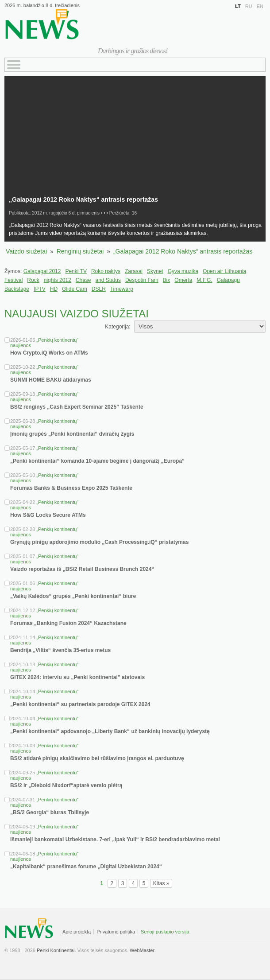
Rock (33, 280)
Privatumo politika (116, 932)
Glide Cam (75, 289)
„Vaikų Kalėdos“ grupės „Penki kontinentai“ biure (73, 596)
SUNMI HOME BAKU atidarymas (51, 380)
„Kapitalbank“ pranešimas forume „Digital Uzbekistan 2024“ (86, 867)
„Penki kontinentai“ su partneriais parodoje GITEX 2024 (80, 704)
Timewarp (122, 289)
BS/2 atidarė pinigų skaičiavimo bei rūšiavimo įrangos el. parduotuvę (97, 758)
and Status (108, 280)
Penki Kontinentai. (56, 950)
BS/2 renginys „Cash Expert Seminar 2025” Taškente (77, 407)
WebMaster (142, 950)
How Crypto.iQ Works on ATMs (49, 353)
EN (260, 6)
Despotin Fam (142, 280)
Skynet (155, 271)
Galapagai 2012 (42, 271)
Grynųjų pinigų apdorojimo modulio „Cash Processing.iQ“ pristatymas (99, 542)
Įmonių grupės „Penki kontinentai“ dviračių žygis (72, 434)
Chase (83, 280)
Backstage (17, 289)
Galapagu (228, 280)
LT (238, 6)
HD (54, 289)
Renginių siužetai (80, 251)
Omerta (183, 280)
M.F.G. (204, 280)
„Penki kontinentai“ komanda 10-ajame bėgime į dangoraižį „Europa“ (97, 461)
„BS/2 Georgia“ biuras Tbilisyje (50, 812)
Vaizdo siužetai (26, 251)
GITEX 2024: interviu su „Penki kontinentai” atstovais (77, 677)
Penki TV (76, 271)
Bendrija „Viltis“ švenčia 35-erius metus (60, 650)
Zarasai (134, 271)
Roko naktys (106, 271)
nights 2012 (58, 280)
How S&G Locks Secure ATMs (48, 515)
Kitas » (161, 883)
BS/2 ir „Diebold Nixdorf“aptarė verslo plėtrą (66, 785)
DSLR (99, 289)
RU (249, 6)
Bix (167, 280)
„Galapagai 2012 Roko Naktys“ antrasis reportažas (183, 251)
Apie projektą (77, 932)
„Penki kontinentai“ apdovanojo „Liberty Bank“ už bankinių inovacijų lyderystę (110, 731)
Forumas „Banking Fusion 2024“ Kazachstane (68, 623)
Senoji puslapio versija (165, 932)
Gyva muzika (183, 271)
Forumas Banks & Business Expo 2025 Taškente (71, 488)
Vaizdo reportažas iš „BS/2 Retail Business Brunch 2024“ (82, 569)
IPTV (40, 289)
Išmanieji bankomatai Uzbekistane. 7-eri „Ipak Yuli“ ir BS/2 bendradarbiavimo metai (115, 839)
